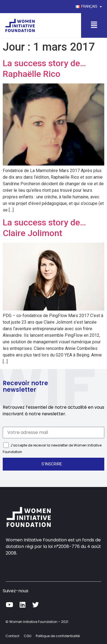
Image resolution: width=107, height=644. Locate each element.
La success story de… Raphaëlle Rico (44, 68)
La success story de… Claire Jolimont (44, 228)
